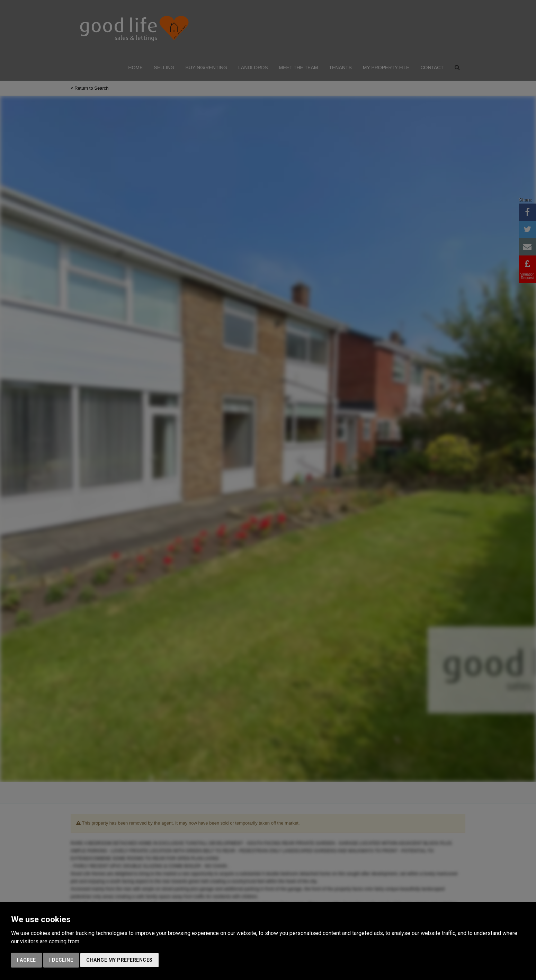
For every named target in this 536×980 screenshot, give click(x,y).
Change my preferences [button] (119, 960)
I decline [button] (61, 960)
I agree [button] (26, 960)
